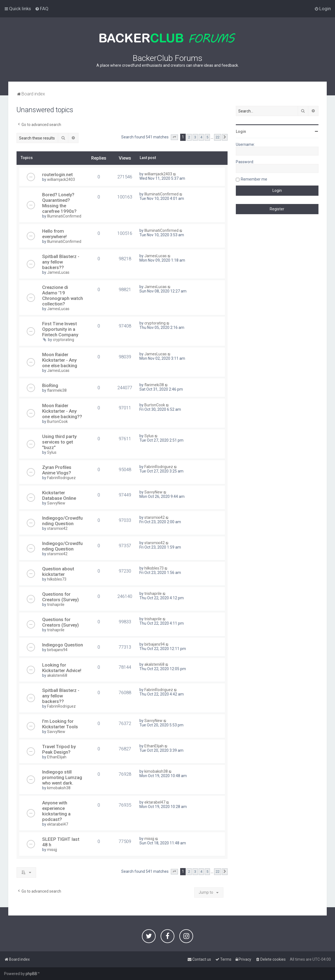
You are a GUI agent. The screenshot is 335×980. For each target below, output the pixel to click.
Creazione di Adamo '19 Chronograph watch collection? (63, 296)
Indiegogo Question (63, 645)
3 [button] (195, 137)
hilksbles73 (57, 579)
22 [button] (218, 137)
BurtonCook (57, 421)
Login (241, 131)
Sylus (52, 452)
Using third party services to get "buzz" (59, 442)
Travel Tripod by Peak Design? (59, 749)
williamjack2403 (61, 179)
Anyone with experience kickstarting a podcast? (56, 811)
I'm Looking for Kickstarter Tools (60, 724)
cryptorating (64, 340)
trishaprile (56, 605)
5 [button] (207, 137)
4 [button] (201, 137)
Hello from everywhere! (54, 234)
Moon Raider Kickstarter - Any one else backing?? (62, 411)
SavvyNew (56, 503)
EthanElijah (57, 757)
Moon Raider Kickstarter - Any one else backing (60, 360)
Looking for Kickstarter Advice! (62, 668)
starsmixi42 (57, 528)
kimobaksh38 (59, 788)
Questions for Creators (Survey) (60, 597)
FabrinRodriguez (61, 478)
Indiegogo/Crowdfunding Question (62, 521)
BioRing (50, 385)
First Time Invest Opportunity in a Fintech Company (60, 329)
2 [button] (189, 137)
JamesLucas (58, 272)
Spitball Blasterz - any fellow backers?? (61, 262)
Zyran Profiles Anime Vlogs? (57, 470)
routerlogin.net (57, 174)
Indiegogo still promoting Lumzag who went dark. (62, 777)
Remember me (254, 179)
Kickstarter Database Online (59, 495)
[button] (174, 137)
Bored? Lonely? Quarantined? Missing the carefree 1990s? (59, 203)
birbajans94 (57, 650)
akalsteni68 (57, 675)
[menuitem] (42, 9)
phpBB (31, 974)
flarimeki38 (57, 390)
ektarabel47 (58, 824)
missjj (52, 850)
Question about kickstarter (58, 571)
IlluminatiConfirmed (64, 216)
